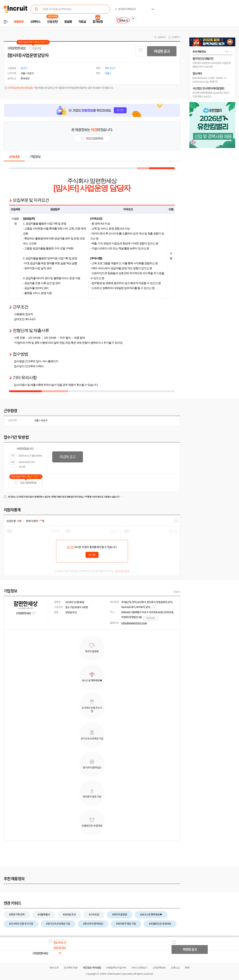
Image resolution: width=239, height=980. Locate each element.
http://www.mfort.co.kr (134, 623)
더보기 (177, 592)
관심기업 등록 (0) (25, 483)
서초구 (44, 420)
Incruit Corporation (123, 974)
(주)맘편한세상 (16, 48)
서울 (36, 420)
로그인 (70, 547)
